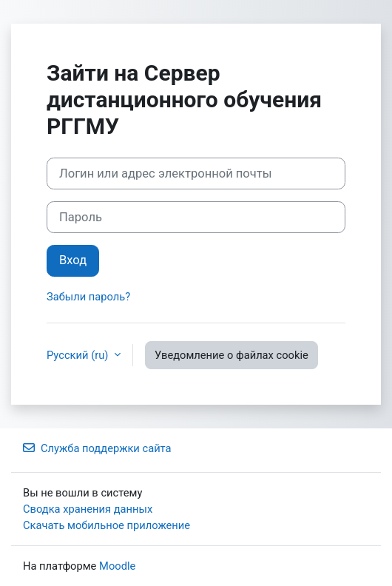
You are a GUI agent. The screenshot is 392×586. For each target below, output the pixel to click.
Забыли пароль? (88, 297)
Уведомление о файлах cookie (232, 355)
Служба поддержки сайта (97, 448)
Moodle (117, 566)
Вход (73, 260)
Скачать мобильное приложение (107, 525)
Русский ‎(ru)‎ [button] (79, 355)
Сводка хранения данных (88, 509)
